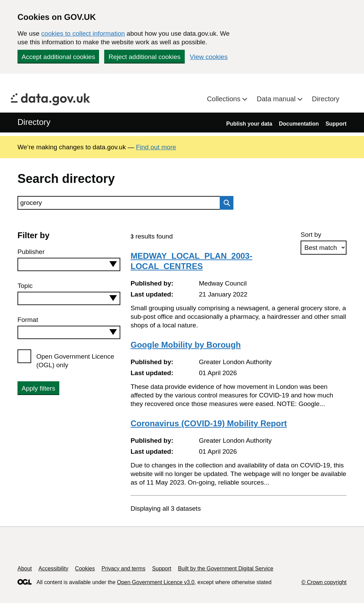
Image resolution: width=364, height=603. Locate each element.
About (25, 569)
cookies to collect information (83, 33)
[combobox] (69, 264)
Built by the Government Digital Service (226, 569)
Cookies (85, 569)
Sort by (311, 235)
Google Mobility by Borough (186, 345)
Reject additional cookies (144, 57)
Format (28, 320)
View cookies (209, 57)
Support (336, 124)
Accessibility (53, 569)
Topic (25, 286)
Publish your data (249, 124)
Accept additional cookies (58, 57)
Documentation (299, 124)
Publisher (31, 252)
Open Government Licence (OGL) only (75, 361)
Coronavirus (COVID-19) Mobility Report (209, 423)
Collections (225, 99)
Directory (326, 99)
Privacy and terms (123, 569)
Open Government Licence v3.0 (156, 582)
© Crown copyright (324, 582)
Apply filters (38, 388)
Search (225, 203)
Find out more (156, 147)
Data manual (277, 99)
